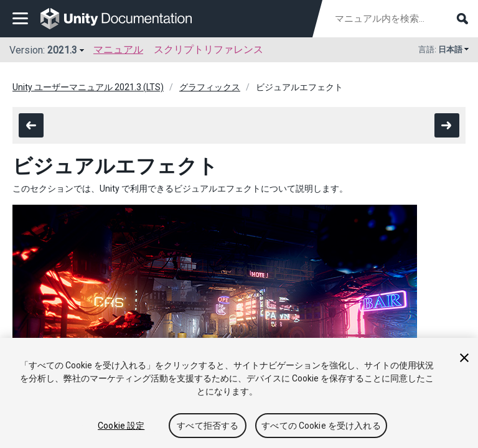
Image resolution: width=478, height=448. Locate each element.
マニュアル (118, 49)
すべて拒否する (208, 426)
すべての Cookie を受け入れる (321, 426)
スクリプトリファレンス (209, 49)
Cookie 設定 (121, 426)
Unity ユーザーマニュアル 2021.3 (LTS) (88, 87)
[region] (239, 393)
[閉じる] (464, 358)
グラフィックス (210, 87)
